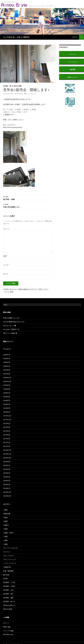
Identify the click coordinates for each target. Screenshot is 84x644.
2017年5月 (7, 431)
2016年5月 (7, 473)
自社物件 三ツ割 (9, 582)
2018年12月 (7, 378)
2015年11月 (7, 492)
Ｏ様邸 (5, 521)
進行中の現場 (18, 86)
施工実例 (6, 575)
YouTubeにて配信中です (11, 329)
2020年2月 (7, 362)
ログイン (6, 623)
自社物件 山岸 (8, 590)
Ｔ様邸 (5, 537)
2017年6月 (7, 427)
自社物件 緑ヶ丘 (8, 86)
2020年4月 (7, 358)
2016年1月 (7, 488)
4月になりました (10, 325)
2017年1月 (7, 446)
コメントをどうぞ (31, 94)
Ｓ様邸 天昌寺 (8, 533)
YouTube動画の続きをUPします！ (15, 322)
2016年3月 (7, 481)
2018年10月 (7, 381)
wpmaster (20, 94)
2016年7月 (7, 465)
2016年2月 (7, 484)
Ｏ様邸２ (6, 525)
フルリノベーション (10, 559)
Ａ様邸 (5, 510)
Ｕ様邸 (5, 540)
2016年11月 (7, 454)
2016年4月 (7, 477)
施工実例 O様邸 (28, 198)
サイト (6, 274)
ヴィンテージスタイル (11, 548)
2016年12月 (7, 450)
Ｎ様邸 (5, 517)
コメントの (8, 631)
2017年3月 (7, 439)
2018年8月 (7, 389)
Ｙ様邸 (5, 544)
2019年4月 (7, 374)
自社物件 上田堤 (9, 586)
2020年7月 (7, 355)
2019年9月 (7, 370)
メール (6, 265)
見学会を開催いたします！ (12, 318)
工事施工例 (7, 567)
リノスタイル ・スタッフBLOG (16, 37)
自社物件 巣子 (8, 594)
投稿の (7, 627)
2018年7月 (7, 393)
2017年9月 (7, 423)
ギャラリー (7, 552)
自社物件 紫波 (8, 598)
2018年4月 (7, 404)
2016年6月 (7, 469)
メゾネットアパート (10, 563)
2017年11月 (7, 420)
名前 (5, 256)
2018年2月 (7, 412)
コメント (7, 229)
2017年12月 (7, 416)
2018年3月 (7, 408)
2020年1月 (7, 366)
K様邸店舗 (7, 514)
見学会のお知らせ (9, 605)
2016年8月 (7, 462)
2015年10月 (7, 496)
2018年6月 (7, 397)
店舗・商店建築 (8, 571)
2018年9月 (7, 385)
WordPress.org (8, 634)
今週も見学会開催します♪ (28, 206)
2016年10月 (7, 458)
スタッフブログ (8, 556)
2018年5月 (7, 400)
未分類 (5, 579)
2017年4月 (7, 435)
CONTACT (75, 37)
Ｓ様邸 (5, 529)
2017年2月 (7, 442)
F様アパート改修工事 (10, 333)
